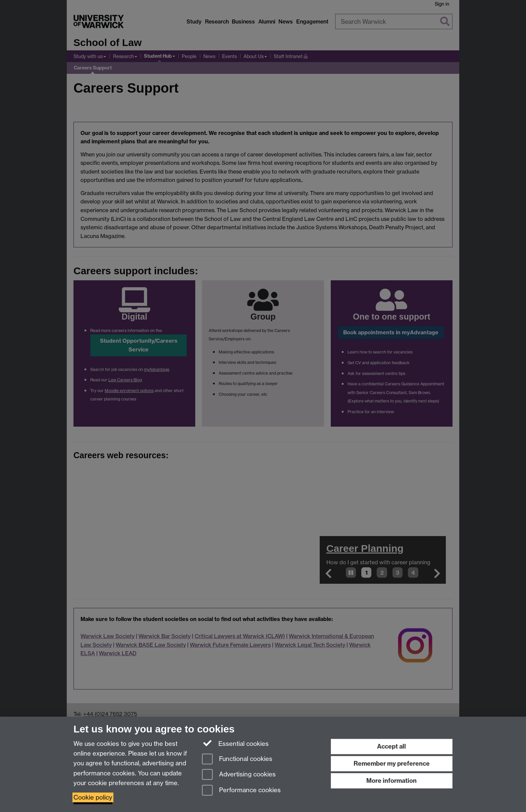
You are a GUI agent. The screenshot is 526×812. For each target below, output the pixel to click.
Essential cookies (235, 743)
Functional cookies (237, 759)
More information (391, 781)
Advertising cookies (239, 775)
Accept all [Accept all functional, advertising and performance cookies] (391, 746)
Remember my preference (392, 763)
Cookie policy (93, 797)
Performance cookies (241, 791)
